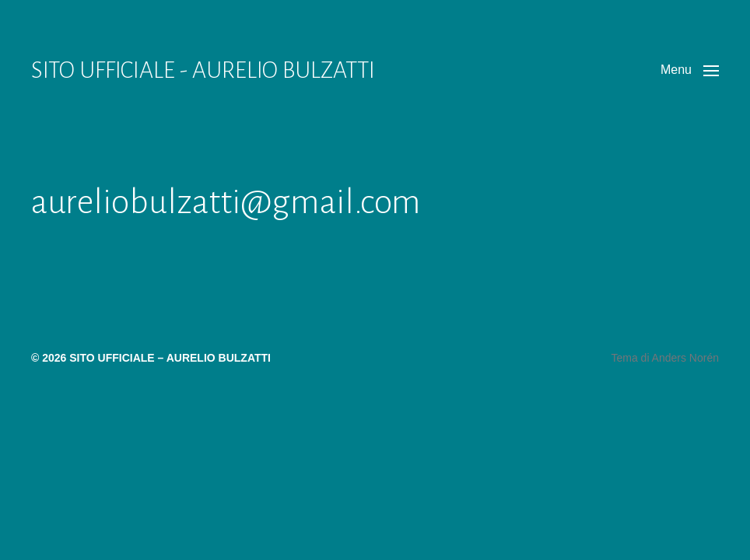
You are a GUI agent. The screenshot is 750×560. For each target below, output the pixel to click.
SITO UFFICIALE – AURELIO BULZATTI (170, 358)
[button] (690, 70)
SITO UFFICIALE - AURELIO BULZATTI (203, 70)
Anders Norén (685, 358)
